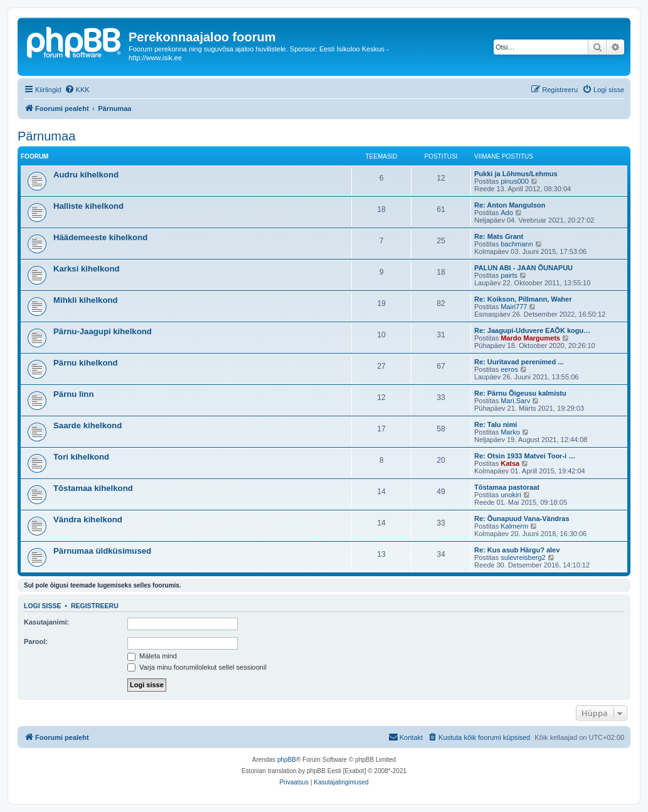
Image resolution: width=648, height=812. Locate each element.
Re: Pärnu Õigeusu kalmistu (520, 393)
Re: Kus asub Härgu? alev (517, 550)
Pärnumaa (46, 136)
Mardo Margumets (530, 338)
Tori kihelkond (81, 457)
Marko (510, 432)
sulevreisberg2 (523, 557)
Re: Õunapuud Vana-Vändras (522, 519)
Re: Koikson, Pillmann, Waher (523, 299)
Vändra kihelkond (88, 519)
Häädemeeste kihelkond (100, 237)
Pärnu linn (73, 394)
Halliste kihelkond (88, 206)
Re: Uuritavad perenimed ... (519, 362)
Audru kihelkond (86, 175)
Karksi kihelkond (87, 269)
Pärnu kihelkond (86, 363)
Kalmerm (514, 526)
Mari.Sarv (515, 401)
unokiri (511, 495)
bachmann (517, 244)
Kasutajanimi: (46, 622)
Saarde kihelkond (88, 425)
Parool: (36, 641)
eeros (509, 369)
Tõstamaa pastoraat (507, 487)
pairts (509, 275)
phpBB (287, 760)
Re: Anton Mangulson (510, 205)
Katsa (510, 463)
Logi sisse (43, 606)
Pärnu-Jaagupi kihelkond (103, 331)
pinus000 (515, 181)
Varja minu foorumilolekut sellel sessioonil (197, 667)
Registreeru (95, 606)
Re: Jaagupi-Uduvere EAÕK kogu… (532, 330)
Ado (507, 213)
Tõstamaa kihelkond (93, 488)
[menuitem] (77, 90)
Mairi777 (514, 307)
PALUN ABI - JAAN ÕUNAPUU (523, 268)
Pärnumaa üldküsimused (102, 551)
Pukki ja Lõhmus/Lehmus (516, 174)
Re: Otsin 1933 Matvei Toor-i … (525, 456)
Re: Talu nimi (496, 424)
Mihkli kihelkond (86, 300)
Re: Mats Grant (499, 236)
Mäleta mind (152, 656)
